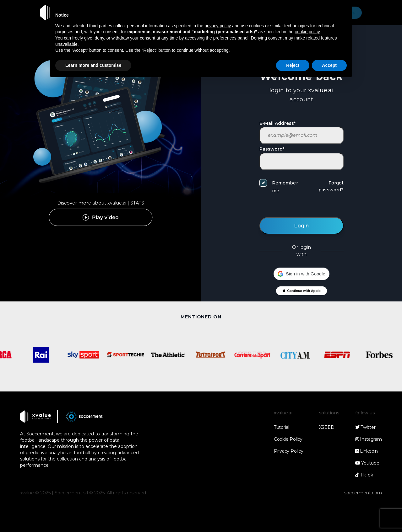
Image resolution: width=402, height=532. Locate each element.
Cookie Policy (288, 439)
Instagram (369, 439)
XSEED (327, 427)
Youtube (367, 463)
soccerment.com (363, 493)
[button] (301, 274)
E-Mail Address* (277, 123)
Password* (272, 149)
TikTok (364, 475)
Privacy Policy (289, 451)
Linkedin (367, 451)
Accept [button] (329, 65)
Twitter (365, 427)
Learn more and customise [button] (93, 65)
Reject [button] (293, 65)
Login (301, 226)
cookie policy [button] (307, 32)
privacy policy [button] (218, 26)
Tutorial (282, 427)
